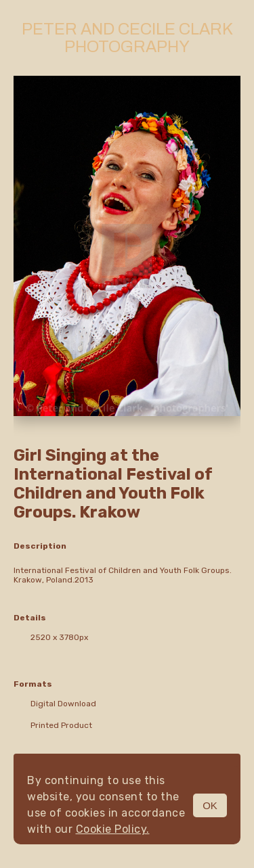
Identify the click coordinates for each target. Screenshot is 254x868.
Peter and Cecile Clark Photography (127, 38)
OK (210, 805)
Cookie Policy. (113, 829)
